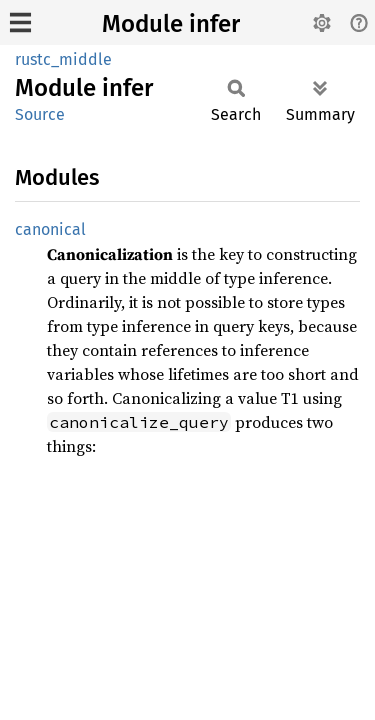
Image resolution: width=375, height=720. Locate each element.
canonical (50, 229)
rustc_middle (63, 59)
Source (40, 114)
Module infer (171, 24)
